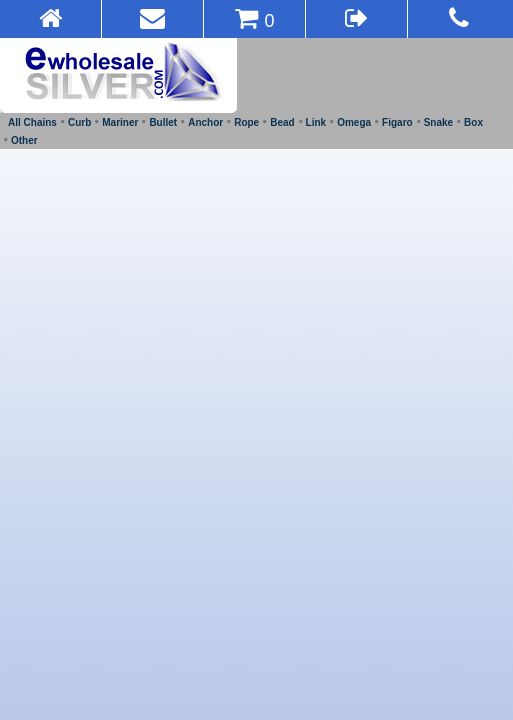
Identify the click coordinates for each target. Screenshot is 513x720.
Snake (438, 122)
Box (473, 122)
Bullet (163, 122)
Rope (246, 122)
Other (24, 140)
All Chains (32, 122)
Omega (354, 122)
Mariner (120, 122)
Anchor (205, 122)
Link (316, 122)
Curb (79, 122)
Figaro (397, 122)
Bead (282, 122)
